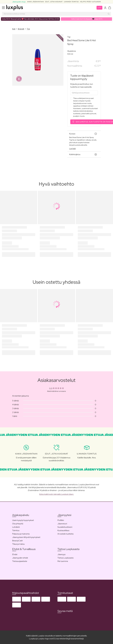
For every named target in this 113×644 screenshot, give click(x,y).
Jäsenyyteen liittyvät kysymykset (26, 537)
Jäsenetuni (62, 524)
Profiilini (61, 520)
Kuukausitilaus (63, 530)
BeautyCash (17, 541)
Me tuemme (63, 561)
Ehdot (15, 554)
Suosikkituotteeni (65, 527)
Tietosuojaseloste (20, 561)
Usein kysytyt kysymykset (23, 520)
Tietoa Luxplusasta (65, 558)
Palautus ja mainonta (21, 534)
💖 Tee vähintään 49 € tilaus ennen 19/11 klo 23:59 (30, 19)
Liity (100, 8)
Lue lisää (72, 149)
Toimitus (16, 530)
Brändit (21, 29)
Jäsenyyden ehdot (20, 558)
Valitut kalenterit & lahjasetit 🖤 (87, 19)
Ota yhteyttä (18, 524)
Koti (14, 29)
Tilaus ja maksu (18, 544)
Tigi (28, 29)
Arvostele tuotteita (65, 534)
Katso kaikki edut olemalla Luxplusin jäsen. (57, 494)
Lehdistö (16, 527)
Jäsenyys (61, 554)
